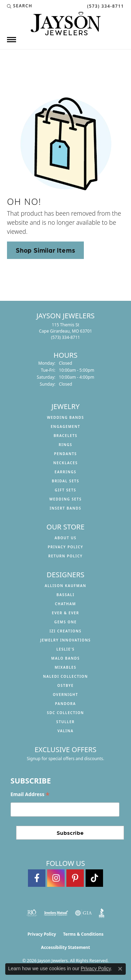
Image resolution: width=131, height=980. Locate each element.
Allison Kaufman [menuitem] (65, 586)
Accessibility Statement (65, 947)
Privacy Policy (66, 547)
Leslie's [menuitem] (65, 649)
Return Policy (65, 556)
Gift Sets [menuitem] (65, 490)
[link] (105, 6)
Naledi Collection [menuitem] (65, 676)
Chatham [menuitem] (65, 604)
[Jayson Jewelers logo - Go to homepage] (66, 24)
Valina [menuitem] (65, 731)
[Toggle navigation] (12, 40)
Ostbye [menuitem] (65, 685)
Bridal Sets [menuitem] (65, 481)
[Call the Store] (65, 337)
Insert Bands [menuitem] (65, 508)
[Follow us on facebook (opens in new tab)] (37, 878)
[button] (20, 6)
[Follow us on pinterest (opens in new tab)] (75, 878)
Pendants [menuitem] (65, 454)
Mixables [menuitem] (65, 667)
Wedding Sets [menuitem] (65, 499)
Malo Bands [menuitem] (66, 658)
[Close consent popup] (120, 969)
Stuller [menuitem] (65, 722)
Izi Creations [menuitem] (66, 631)
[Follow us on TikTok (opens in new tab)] (94, 878)
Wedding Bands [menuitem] (65, 417)
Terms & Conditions (83, 934)
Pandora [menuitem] (66, 704)
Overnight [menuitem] (65, 695)
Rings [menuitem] (65, 445)
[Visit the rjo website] (32, 913)
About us (65, 538)
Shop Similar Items (45, 250)
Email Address (30, 795)
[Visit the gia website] (83, 913)
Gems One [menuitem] (65, 622)
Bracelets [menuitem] (65, 436)
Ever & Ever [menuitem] (65, 613)
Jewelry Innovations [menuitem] (65, 640)
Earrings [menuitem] (65, 472)
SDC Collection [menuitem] (65, 713)
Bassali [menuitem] (65, 595)
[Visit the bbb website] (102, 913)
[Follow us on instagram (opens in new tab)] (56, 878)
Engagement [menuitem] (65, 426)
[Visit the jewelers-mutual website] (56, 913)
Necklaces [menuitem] (65, 463)
